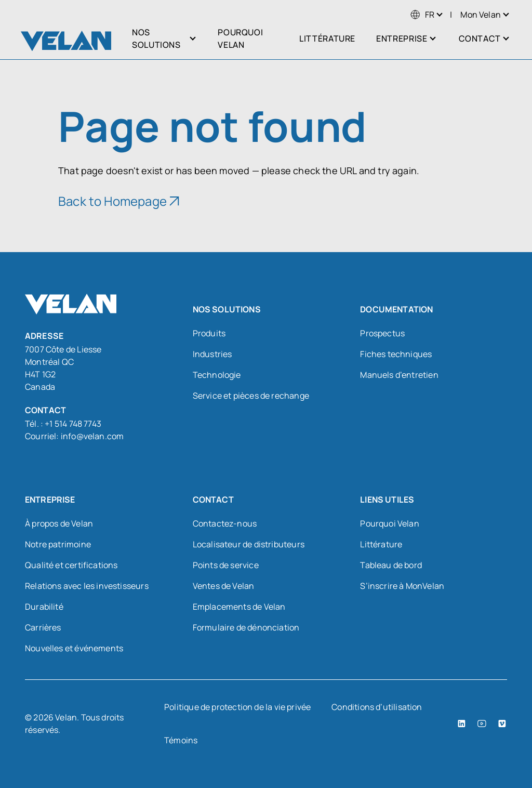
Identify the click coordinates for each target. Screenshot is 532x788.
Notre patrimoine (58, 544)
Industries (212, 354)
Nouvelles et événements (74, 648)
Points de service (226, 565)
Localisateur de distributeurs (249, 544)
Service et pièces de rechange (251, 396)
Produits (209, 333)
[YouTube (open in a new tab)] (482, 724)
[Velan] (66, 41)
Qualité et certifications (71, 565)
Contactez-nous (225, 523)
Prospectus (382, 333)
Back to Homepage (112, 201)
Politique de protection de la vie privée (237, 707)
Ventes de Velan (224, 586)
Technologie (217, 375)
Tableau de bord (391, 565)
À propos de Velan (59, 523)
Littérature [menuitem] (327, 38)
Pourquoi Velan (390, 523)
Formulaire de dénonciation (246, 627)
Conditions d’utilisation (377, 707)
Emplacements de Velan (239, 607)
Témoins (181, 740)
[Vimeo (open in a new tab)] (502, 724)
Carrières (43, 627)
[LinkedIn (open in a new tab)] (462, 724)
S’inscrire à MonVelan (402, 586)
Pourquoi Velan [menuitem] (240, 38)
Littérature (381, 544)
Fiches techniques (396, 354)
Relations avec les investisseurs (87, 586)
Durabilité (44, 607)
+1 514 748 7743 (73, 424)
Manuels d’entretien (399, 375)
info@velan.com (92, 436)
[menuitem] (422, 15)
